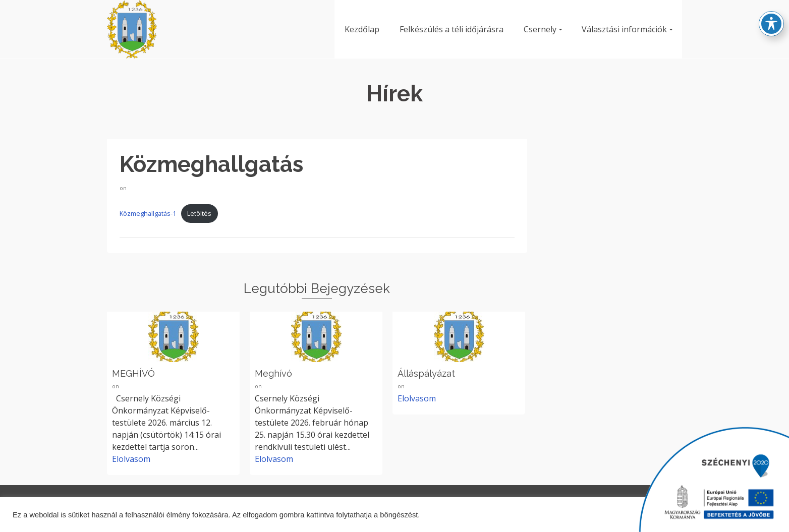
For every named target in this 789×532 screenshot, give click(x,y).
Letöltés (199, 213)
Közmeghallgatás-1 (148, 213)
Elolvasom (131, 459)
